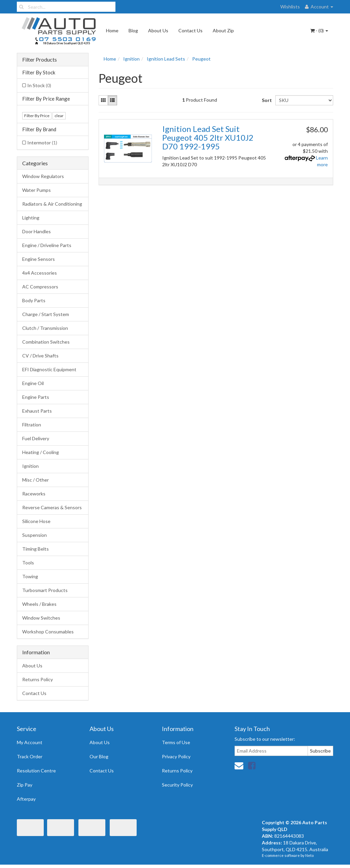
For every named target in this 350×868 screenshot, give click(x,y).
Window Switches (41, 618)
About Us (158, 30)
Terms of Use (176, 742)
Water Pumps (37, 190)
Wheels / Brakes (39, 604)
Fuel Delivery (36, 438)
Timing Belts (36, 549)
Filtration (32, 425)
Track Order (30, 756)
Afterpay (26, 799)
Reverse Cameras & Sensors (52, 507)
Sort (266, 100)
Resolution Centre (36, 771)
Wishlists (290, 7)
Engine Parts (36, 397)
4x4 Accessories (40, 273)
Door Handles (37, 231)
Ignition (30, 466)
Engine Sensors (39, 259)
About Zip (223, 30)
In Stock (39, 85)
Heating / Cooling (41, 452)
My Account (30, 742)
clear (59, 116)
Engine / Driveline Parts (47, 245)
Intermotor (42, 143)
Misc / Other (36, 480)
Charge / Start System (46, 314)
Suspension (34, 535)
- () (319, 30)
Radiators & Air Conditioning (52, 204)
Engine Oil (33, 383)
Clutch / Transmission (45, 328)
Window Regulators (43, 176)
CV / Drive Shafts (40, 356)
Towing (30, 576)
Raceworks (34, 494)
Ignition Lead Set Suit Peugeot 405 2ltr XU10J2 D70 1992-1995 (208, 138)
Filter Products (40, 60)
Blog (133, 30)
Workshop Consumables (48, 632)
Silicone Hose (36, 521)
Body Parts (34, 300)
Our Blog (99, 756)
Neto (309, 855)
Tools (28, 563)
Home (112, 30)
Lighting (31, 218)
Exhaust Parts (37, 411)
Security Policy (177, 785)
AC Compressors (40, 287)
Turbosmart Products (45, 590)
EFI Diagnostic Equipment (49, 369)
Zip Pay (25, 785)
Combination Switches (46, 342)
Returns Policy (38, 679)
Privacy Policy (176, 756)
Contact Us (190, 30)
